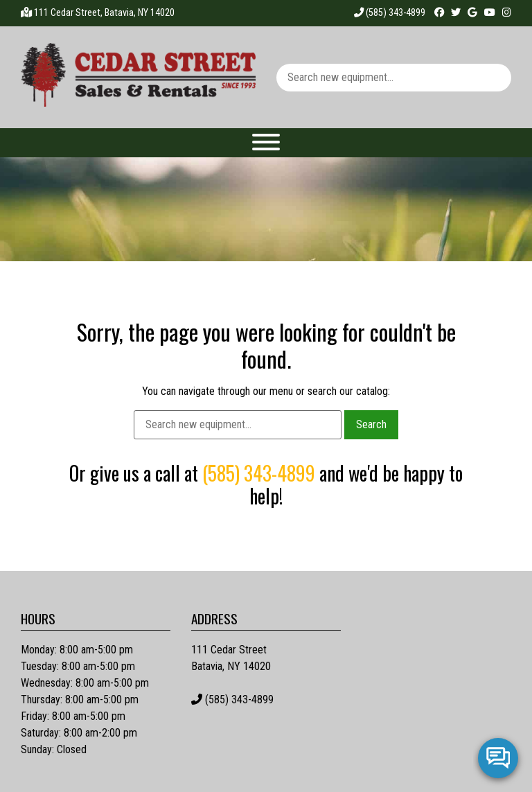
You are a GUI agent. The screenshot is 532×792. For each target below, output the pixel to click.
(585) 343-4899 (390, 13)
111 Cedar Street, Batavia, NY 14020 (104, 13)
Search (371, 424)
